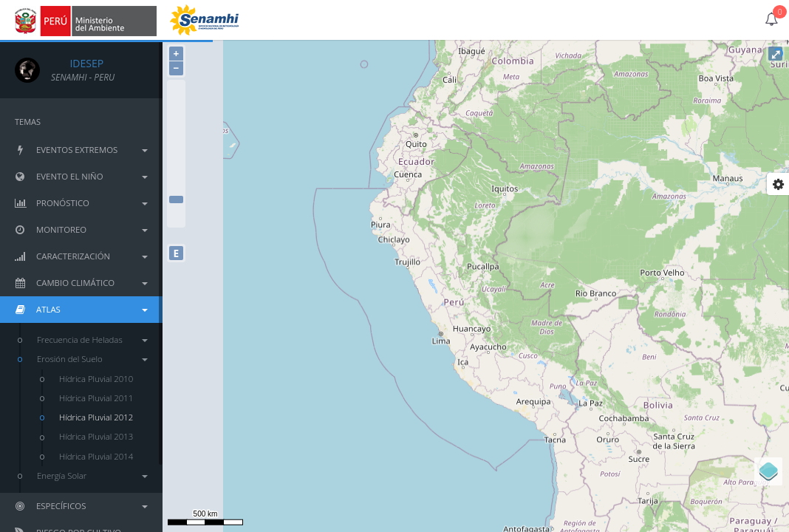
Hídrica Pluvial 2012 (96, 417)
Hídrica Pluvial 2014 (96, 456)
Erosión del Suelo (92, 359)
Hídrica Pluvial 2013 (96, 436)
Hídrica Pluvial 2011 (96, 398)
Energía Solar (92, 475)
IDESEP (77, 63)
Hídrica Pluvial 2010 (96, 379)
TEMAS (28, 122)
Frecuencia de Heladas (92, 340)
